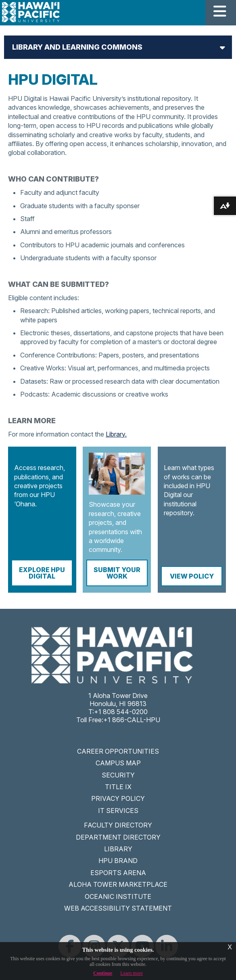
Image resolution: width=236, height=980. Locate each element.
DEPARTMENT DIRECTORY (118, 837)
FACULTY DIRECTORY (118, 825)
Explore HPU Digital (42, 573)
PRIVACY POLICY (118, 798)
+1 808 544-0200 (121, 712)
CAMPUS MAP (118, 763)
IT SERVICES (118, 811)
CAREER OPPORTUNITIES (118, 751)
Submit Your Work (117, 573)
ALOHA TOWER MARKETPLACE (118, 884)
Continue (103, 973)
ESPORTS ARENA (118, 873)
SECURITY (118, 775)
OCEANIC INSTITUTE (118, 896)
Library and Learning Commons (77, 47)
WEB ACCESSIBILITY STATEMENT (118, 908)
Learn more (132, 973)
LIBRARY (118, 849)
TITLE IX (118, 787)
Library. (116, 434)
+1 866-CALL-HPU (132, 720)
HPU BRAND (118, 861)
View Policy (192, 576)
